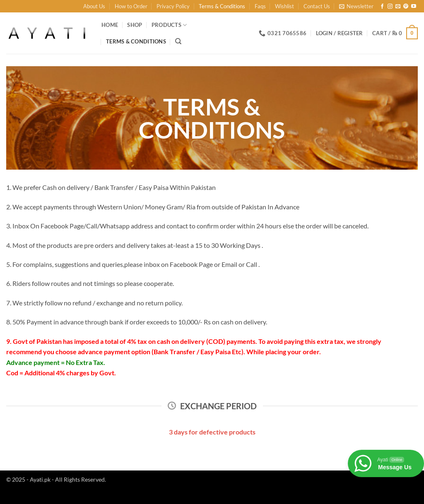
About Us (94, 6)
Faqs (260, 6)
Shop (135, 25)
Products (169, 25)
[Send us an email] (398, 7)
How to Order (131, 6)
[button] (356, 6)
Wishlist (284, 6)
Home (110, 25)
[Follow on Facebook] (382, 7)
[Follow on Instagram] (390, 7)
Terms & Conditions (222, 6)
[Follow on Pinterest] (406, 7)
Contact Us (317, 6)
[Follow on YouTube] (414, 7)
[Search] (178, 41)
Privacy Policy (173, 6)
